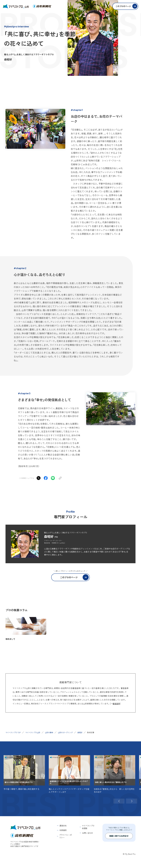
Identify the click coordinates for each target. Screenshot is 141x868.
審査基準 (116, 704)
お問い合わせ (88, 833)
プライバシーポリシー (65, 836)
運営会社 (63, 826)
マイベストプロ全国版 (88, 827)
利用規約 (63, 830)
